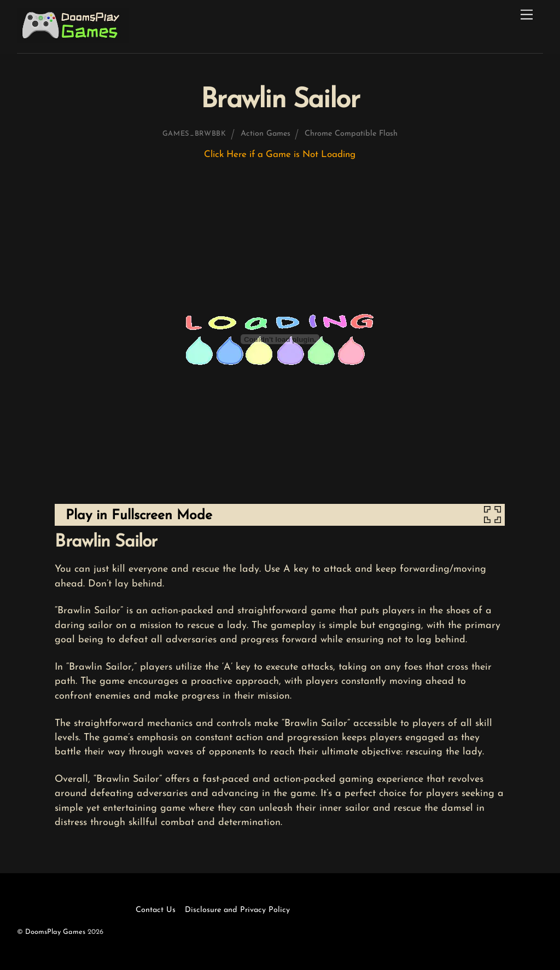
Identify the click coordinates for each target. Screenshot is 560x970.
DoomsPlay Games (55, 932)
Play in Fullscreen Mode (139, 516)
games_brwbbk (194, 134)
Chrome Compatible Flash (351, 134)
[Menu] (527, 15)
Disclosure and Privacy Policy (237, 910)
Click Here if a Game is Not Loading (280, 155)
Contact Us (156, 910)
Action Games (266, 134)
